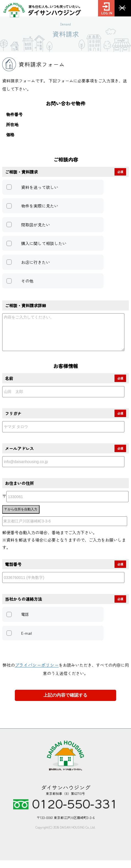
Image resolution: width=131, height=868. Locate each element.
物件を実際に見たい (40, 206)
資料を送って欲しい (40, 187)
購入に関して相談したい (44, 243)
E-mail (27, 641)
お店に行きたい (36, 262)
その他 (27, 281)
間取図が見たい (36, 225)
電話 (25, 622)
